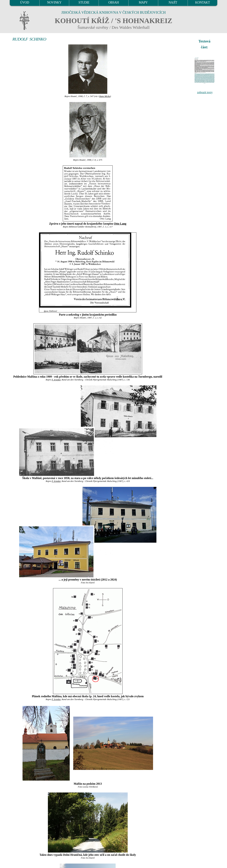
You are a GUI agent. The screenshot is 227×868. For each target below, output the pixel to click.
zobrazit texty (205, 92)
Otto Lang (120, 224)
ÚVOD (24, 2)
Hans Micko (105, 96)
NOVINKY (54, 2)
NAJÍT (173, 2)
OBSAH (114, 2)
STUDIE (84, 2)
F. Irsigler (56, 380)
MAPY (143, 2)
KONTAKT (203, 2)
